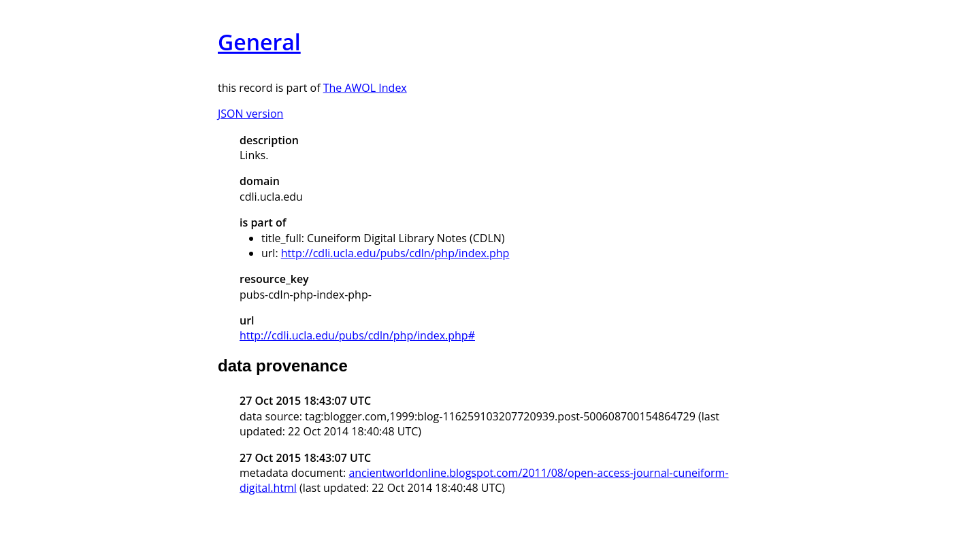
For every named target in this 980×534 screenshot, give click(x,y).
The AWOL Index (365, 88)
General (259, 42)
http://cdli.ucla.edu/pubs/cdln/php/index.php (395, 253)
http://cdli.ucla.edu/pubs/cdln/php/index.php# (357, 335)
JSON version (250, 114)
